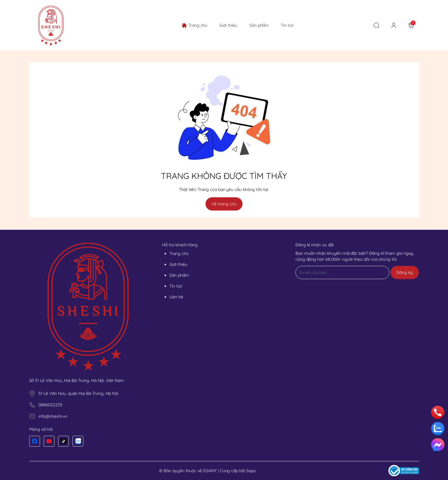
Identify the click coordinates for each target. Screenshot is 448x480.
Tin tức (176, 286)
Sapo (251, 471)
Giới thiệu (178, 264)
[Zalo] (78, 441)
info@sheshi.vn (53, 416)
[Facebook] (35, 441)
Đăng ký (405, 272)
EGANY (210, 471)
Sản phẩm (179, 275)
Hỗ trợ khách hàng (180, 245)
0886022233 (50, 405)
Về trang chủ (224, 204)
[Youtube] (49, 441)
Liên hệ (176, 297)
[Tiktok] (63, 441)
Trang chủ (179, 254)
